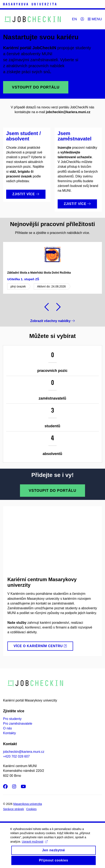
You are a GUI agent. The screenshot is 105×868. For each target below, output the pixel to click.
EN (75, 19)
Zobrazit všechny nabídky (52, 321)
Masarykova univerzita (27, 804)
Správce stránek (13, 809)
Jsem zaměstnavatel (75, 136)
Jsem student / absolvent (23, 136)
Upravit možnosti (35, 845)
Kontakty (9, 733)
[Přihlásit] (82, 19)
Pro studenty (12, 719)
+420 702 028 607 (16, 756)
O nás (8, 728)
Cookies (31, 809)
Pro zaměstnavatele (18, 724)
